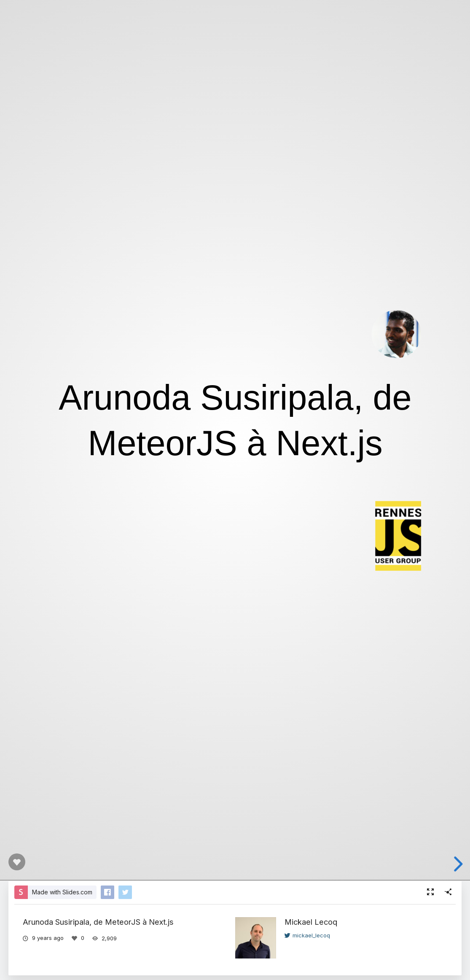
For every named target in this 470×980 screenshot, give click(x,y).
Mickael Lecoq (311, 922)
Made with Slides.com (62, 892)
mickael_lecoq (307, 935)
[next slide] (455, 864)
